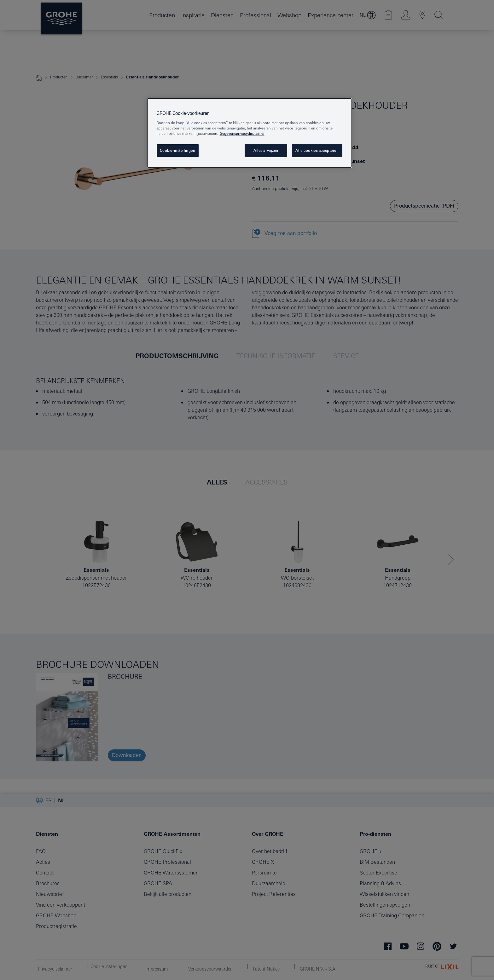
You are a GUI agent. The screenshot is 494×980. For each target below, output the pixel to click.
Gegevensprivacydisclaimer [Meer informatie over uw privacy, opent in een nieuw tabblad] (242, 133)
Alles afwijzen (266, 150)
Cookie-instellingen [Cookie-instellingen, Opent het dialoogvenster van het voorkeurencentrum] (178, 150)
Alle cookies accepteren (317, 150)
